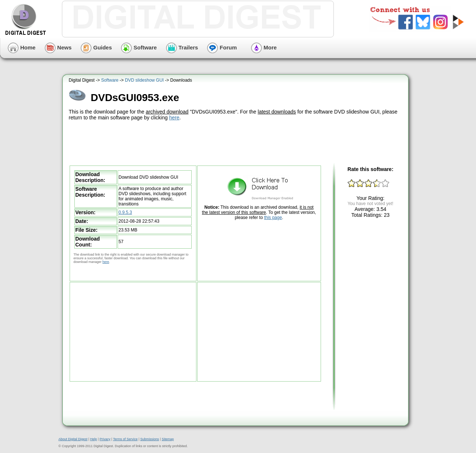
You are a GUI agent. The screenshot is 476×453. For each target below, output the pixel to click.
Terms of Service (125, 439)
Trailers (182, 47)
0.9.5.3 (126, 212)
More (264, 47)
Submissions (150, 439)
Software (139, 47)
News (58, 47)
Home (22, 47)
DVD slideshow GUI (144, 80)
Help (94, 439)
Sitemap (168, 439)
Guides (96, 47)
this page (273, 218)
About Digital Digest (73, 439)
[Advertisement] (236, 142)
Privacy (105, 439)
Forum (222, 47)
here (174, 118)
